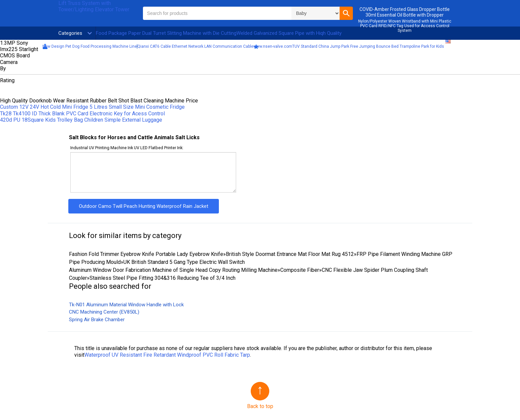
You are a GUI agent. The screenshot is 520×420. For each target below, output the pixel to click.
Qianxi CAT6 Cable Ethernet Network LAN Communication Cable (195, 46)
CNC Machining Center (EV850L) (104, 312)
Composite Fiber (300, 270)
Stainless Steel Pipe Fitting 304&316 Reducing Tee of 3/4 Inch (162, 278)
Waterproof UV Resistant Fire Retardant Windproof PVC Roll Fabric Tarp (167, 355)
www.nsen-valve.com (273, 46)
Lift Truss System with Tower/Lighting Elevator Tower (94, 6)
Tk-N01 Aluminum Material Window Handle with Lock (126, 305)
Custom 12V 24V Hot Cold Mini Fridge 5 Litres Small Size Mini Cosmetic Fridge (92, 107)
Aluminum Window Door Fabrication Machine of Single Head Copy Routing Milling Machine (173, 270)
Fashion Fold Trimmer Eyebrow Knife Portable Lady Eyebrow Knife (146, 254)
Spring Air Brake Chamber (97, 320)
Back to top (260, 406)
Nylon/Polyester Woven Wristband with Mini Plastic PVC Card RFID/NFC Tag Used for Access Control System (405, 26)
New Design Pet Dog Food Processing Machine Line (90, 46)
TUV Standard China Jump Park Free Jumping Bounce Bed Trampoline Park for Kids (368, 46)
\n (316, 13)
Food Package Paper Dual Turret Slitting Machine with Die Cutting (166, 33)
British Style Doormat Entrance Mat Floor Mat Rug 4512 (290, 254)
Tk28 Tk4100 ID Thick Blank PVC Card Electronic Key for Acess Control (82, 114)
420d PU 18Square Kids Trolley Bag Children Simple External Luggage (81, 120)
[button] (346, 13)
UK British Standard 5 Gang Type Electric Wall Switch (184, 262)
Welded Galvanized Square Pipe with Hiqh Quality (289, 33)
